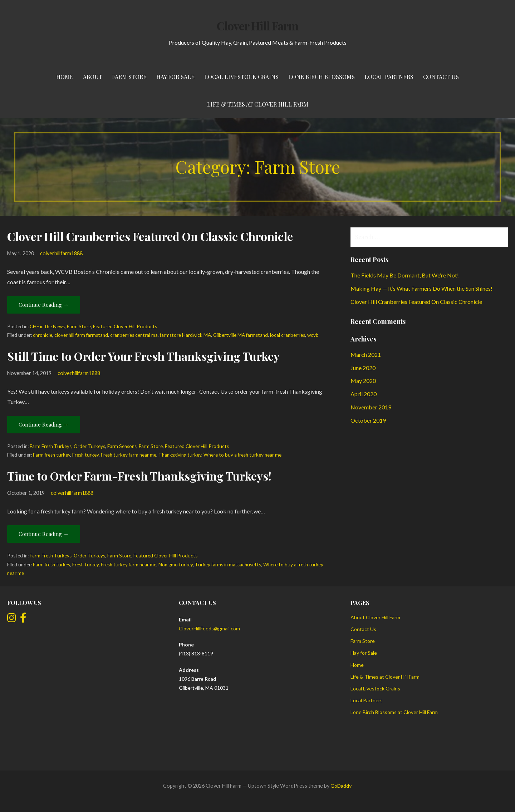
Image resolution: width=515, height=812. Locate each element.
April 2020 (364, 394)
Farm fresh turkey (51, 455)
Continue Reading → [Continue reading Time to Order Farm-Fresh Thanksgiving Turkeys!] (44, 534)
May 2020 (363, 381)
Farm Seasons (122, 446)
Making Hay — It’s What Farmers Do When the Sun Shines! (421, 288)
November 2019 (371, 407)
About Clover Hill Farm (375, 617)
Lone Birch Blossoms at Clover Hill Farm (394, 712)
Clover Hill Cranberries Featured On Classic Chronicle (150, 236)
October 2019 (368, 420)
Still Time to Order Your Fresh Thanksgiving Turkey (143, 356)
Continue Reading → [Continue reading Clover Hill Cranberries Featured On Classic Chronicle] (44, 305)
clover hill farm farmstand (81, 335)
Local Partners (389, 77)
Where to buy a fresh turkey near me (242, 455)
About (93, 77)
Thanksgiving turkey (180, 455)
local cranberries (288, 335)
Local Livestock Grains (241, 77)
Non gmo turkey (176, 565)
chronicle (43, 335)
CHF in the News (47, 326)
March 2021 (366, 355)
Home (65, 77)
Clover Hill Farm (257, 26)
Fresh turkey (85, 455)
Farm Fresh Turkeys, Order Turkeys (67, 446)
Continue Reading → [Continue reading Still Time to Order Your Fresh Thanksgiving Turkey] (44, 424)
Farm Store (129, 77)
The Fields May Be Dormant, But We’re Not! (405, 275)
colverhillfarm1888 (61, 253)
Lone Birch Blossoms (322, 77)
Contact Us (441, 77)
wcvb (313, 335)
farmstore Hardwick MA (185, 335)
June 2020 (363, 368)
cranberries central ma (134, 335)
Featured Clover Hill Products (125, 326)
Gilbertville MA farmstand (241, 335)
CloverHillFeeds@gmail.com (209, 628)
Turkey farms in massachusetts (228, 565)
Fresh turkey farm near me (129, 455)
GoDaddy (341, 786)
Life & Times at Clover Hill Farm (258, 104)
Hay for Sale (175, 77)
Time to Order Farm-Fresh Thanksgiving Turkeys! (139, 476)
